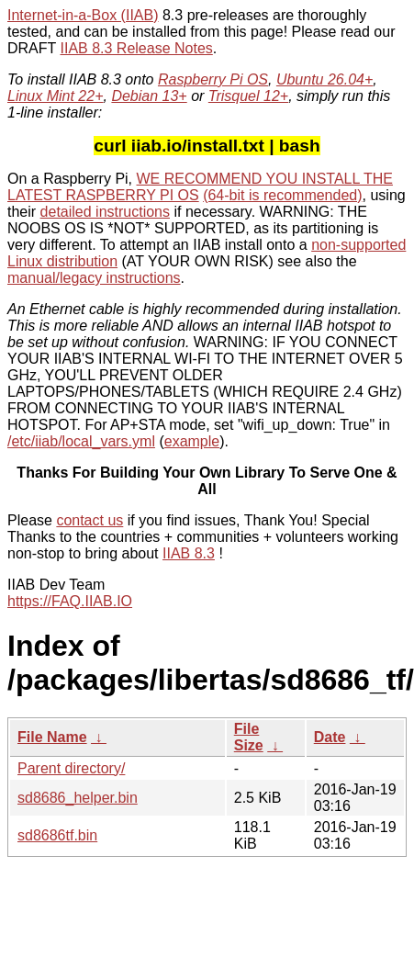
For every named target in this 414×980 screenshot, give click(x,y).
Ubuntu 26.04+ (324, 79)
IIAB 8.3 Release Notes (136, 48)
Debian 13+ (149, 96)
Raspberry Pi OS (213, 79)
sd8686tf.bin (57, 835)
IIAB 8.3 (189, 553)
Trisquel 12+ (248, 96)
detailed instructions (105, 212)
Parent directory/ (71, 768)
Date (330, 737)
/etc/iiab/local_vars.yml (81, 441)
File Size (249, 737)
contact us (90, 520)
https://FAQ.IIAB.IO (70, 601)
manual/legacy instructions (94, 278)
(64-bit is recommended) (282, 195)
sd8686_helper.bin (78, 798)
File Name (52, 737)
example (192, 441)
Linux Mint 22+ (56, 96)
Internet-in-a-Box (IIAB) (83, 15)
